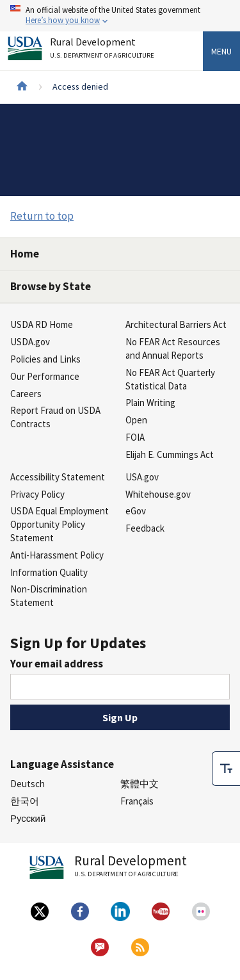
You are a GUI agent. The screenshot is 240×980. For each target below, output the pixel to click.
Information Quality (49, 572)
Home (25, 254)
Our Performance (45, 376)
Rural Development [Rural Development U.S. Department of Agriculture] (104, 50)
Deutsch (28, 784)
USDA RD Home (42, 324)
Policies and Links (45, 359)
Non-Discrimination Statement (49, 596)
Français (137, 801)
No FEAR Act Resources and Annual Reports (173, 348)
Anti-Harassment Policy (57, 555)
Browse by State (51, 286)
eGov (136, 511)
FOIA (135, 437)
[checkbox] (226, 767)
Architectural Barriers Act (176, 324)
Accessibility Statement (58, 477)
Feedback (145, 528)
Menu (221, 51)
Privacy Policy (37, 494)
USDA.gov (30, 342)
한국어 (25, 801)
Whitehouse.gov (158, 494)
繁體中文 (140, 784)
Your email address (57, 664)
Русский (28, 818)
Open (136, 420)
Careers (26, 394)
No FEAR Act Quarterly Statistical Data (170, 379)
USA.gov (142, 477)
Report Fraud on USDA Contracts (55, 417)
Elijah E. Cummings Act (170, 454)
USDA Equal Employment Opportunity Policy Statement (60, 524)
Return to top (42, 216)
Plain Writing (150, 403)
